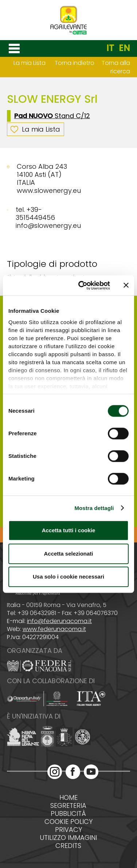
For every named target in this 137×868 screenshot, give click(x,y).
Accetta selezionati (68, 554)
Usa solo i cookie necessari (68, 577)
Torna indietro (75, 63)
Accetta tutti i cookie (69, 530)
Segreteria (68, 806)
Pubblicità (68, 814)
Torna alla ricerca (116, 67)
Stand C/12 (52, 116)
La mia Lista (30, 63)
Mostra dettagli (94, 508)
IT (110, 48)
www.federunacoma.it (54, 629)
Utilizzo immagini (68, 838)
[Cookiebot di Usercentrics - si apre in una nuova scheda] (82, 285)
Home (68, 798)
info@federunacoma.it (59, 621)
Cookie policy (68, 822)
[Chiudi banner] (126, 285)
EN (124, 48)
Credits (68, 846)
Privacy (68, 830)
